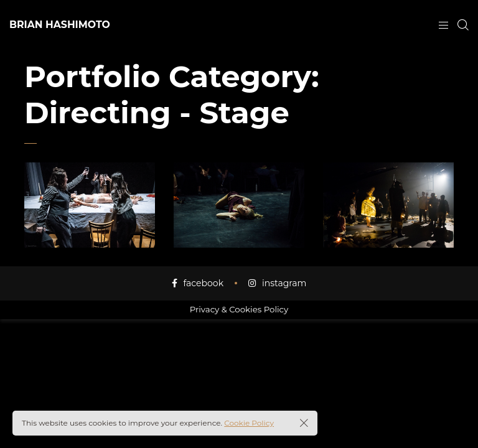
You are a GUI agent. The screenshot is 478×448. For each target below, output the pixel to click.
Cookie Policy (249, 423)
